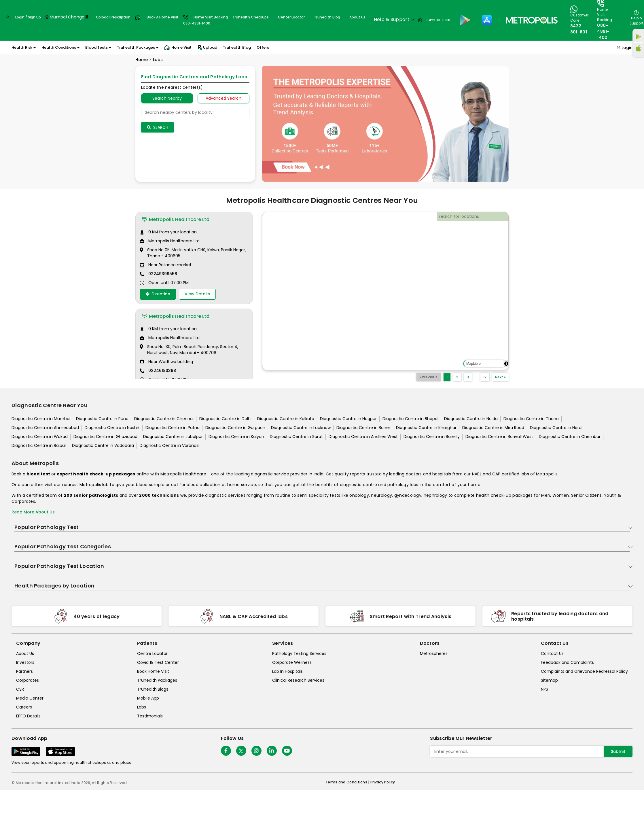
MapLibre (473, 364)
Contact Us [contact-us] (552, 653)
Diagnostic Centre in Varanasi (169, 445)
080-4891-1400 (603, 31)
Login (627, 48)
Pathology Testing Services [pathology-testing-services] (299, 653)
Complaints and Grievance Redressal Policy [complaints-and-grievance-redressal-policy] (584, 671)
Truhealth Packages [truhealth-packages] (157, 680)
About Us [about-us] (25, 653)
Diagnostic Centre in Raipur (39, 445)
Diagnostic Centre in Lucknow (301, 428)
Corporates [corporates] (28, 680)
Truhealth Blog (327, 17)
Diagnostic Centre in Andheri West (363, 437)
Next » (500, 377)
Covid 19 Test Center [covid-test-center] (158, 662)
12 (485, 377)
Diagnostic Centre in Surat (296, 437)
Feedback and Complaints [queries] (567, 662)
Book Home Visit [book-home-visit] (153, 671)
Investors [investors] (25, 662)
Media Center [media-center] (30, 698)
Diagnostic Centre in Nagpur (348, 419)
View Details (197, 294)
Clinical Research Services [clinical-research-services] (298, 680)
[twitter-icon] (241, 751)
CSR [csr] (20, 689)
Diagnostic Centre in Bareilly (432, 437)
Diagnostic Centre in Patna (173, 428)
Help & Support (637, 21)
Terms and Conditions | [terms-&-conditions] (348, 782)
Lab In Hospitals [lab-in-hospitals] (287, 671)
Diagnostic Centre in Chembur (570, 437)
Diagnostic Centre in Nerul (556, 428)
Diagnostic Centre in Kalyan (236, 437)
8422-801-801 (438, 20)
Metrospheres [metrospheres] (434, 653)
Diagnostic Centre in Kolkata (286, 419)
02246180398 (162, 371)
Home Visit (178, 48)
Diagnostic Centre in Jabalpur (173, 437)
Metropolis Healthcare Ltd (176, 219)
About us (357, 17)
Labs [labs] (142, 707)
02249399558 (163, 274)
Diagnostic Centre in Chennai (164, 419)
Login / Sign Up (28, 17)
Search (158, 127)
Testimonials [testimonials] (150, 716)
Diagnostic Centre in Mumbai (41, 419)
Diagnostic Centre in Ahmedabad (45, 428)
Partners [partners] (24, 671)
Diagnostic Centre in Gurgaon (235, 428)
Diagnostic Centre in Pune (102, 419)
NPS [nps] (544, 689)
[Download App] (26, 751)
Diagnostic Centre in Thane (531, 419)
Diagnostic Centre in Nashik (112, 428)
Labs (158, 60)
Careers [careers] (24, 707)
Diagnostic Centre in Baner (363, 428)
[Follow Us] (226, 751)
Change (76, 17)
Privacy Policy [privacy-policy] (383, 782)
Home (142, 60)
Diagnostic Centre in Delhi (225, 419)
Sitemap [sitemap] (549, 680)
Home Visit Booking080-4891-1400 (205, 20)
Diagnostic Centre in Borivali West (499, 437)
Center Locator (291, 17)
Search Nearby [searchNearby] (167, 98)
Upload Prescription (113, 17)
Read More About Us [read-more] (33, 512)
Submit (618, 751)
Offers (263, 47)
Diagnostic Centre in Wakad (40, 437)
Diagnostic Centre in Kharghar (426, 428)
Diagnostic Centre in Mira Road (493, 428)
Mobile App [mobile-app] (148, 698)
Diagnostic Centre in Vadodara (103, 445)
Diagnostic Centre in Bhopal (410, 419)
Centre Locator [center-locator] (152, 653)
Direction (158, 294)
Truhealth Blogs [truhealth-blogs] (153, 689)
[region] (385, 291)
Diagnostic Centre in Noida (471, 419)
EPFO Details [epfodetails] (28, 716)
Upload (207, 48)
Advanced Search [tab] (223, 98)
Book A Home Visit (163, 17)
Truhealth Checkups (251, 17)
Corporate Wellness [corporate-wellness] (292, 662)
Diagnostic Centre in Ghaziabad (105, 437)
